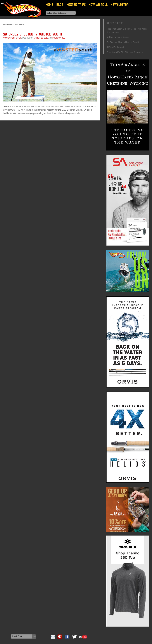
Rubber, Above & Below (118, 37)
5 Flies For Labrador (116, 47)
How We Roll (98, 4)
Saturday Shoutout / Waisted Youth (32, 34)
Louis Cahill (59, 38)
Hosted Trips (76, 4)
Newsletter (120, 4)
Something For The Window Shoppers (125, 52)
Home (49, 4)
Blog (60, 4)
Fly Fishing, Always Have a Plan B (123, 42)
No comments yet (12, 38)
